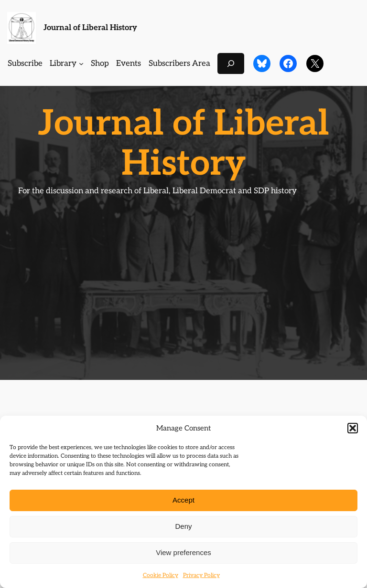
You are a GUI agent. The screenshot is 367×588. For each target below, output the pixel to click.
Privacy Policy (201, 575)
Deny (183, 526)
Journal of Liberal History (90, 28)
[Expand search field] (231, 63)
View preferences (183, 552)
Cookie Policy (161, 575)
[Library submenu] (81, 63)
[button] (353, 428)
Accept (183, 500)
